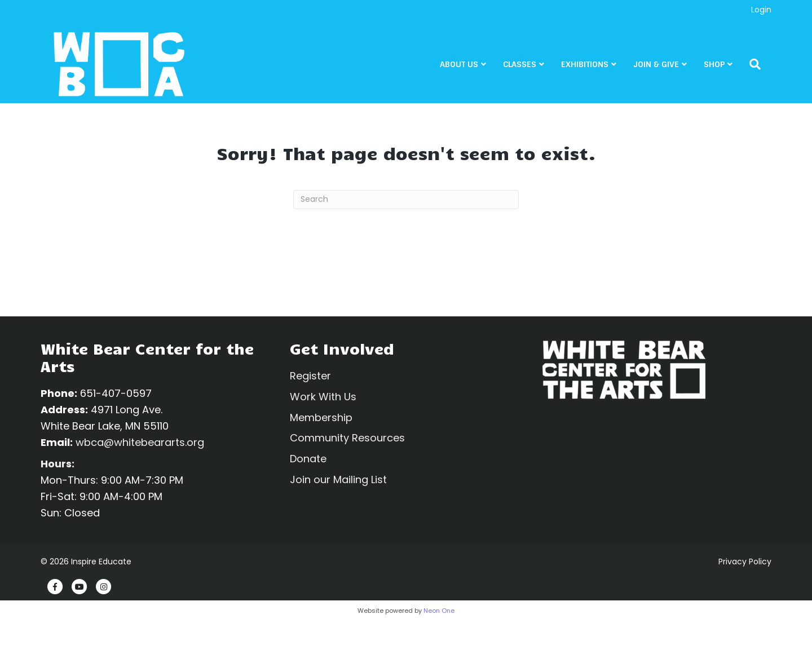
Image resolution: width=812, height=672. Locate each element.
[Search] (762, 65)
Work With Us (323, 397)
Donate (308, 459)
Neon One (439, 611)
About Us (470, 65)
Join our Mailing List (338, 479)
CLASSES (530, 65)
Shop (725, 65)
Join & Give (667, 65)
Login (761, 10)
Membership (321, 417)
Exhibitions (595, 65)
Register (310, 376)
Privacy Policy (745, 562)
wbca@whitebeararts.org (140, 442)
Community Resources (347, 438)
